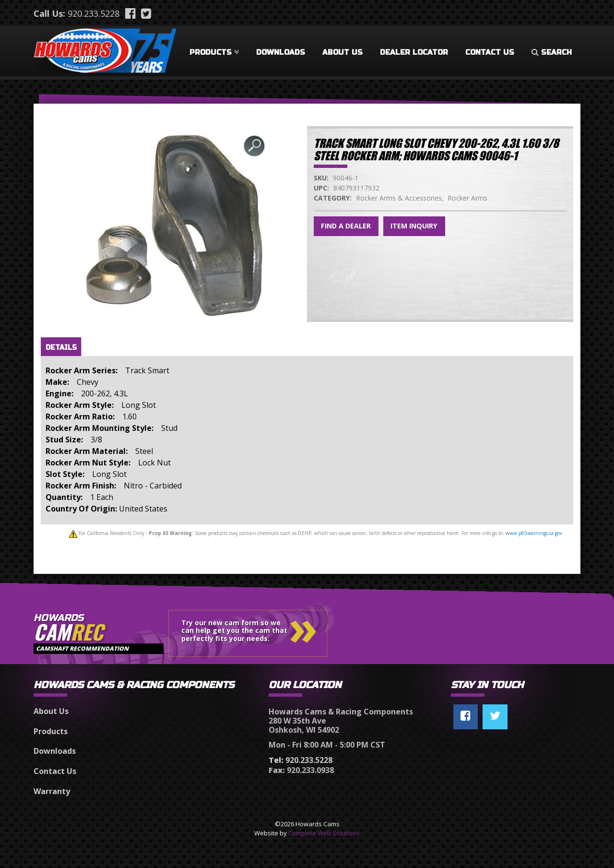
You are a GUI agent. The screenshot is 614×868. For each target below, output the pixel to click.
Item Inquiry (414, 226)
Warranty (52, 791)
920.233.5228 (94, 13)
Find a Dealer (346, 226)
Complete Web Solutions (324, 833)
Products (214, 52)
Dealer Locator (414, 52)
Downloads (281, 52)
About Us (342, 52)
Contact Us (490, 52)
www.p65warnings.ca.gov (534, 533)
